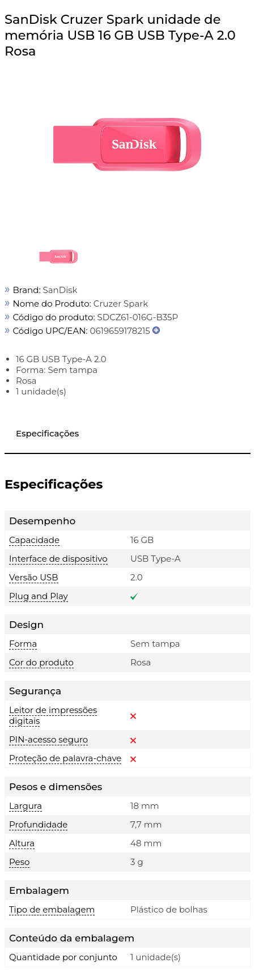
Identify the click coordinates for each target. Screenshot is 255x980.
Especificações (47, 433)
